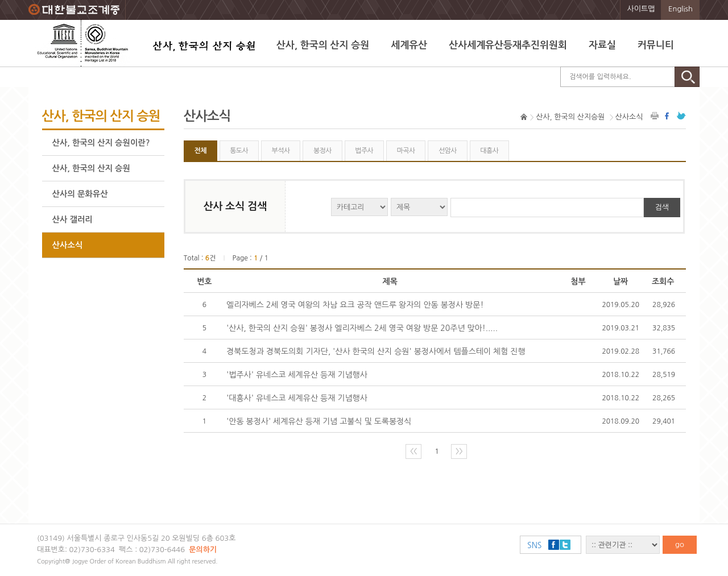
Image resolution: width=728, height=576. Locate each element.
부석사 (281, 151)
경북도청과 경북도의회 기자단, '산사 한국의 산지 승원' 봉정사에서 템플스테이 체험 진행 (376, 351)
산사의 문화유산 (80, 194)
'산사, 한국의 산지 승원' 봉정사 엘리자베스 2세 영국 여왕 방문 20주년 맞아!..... (362, 328)
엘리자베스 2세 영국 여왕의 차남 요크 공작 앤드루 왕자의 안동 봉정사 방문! (355, 305)
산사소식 (68, 245)
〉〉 (459, 451)
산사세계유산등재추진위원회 (508, 45)
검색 (662, 207)
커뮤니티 (656, 45)
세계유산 (409, 45)
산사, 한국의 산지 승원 (323, 45)
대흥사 (489, 151)
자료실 (602, 45)
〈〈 (413, 451)
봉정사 (322, 151)
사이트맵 (641, 9)
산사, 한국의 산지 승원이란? (101, 143)
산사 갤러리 (73, 219)
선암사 (448, 151)
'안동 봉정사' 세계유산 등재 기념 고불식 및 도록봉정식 (319, 421)
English (681, 9)
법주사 (364, 151)
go (680, 544)
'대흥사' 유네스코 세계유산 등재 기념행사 (297, 398)
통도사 (239, 151)
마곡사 (406, 151)
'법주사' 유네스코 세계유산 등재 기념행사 (297, 375)
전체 (200, 151)
